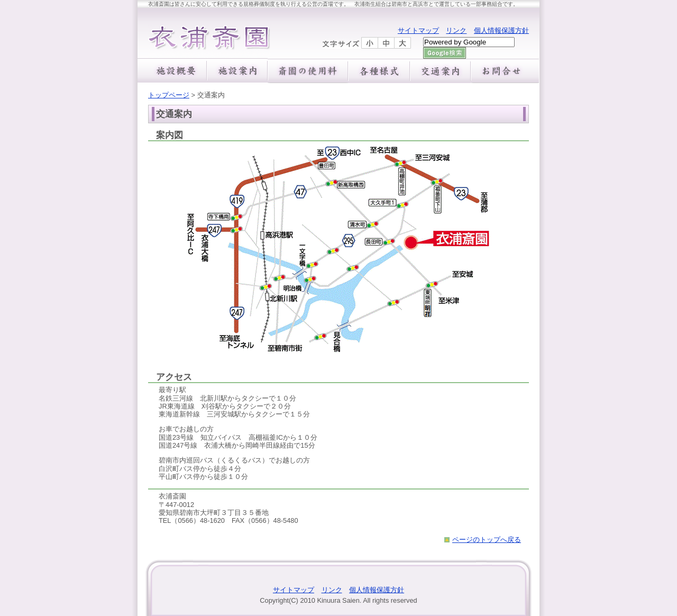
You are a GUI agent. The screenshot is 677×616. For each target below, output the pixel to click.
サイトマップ (418, 30)
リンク (456, 30)
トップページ (169, 95)
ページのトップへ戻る (487, 540)
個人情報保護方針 (501, 30)
